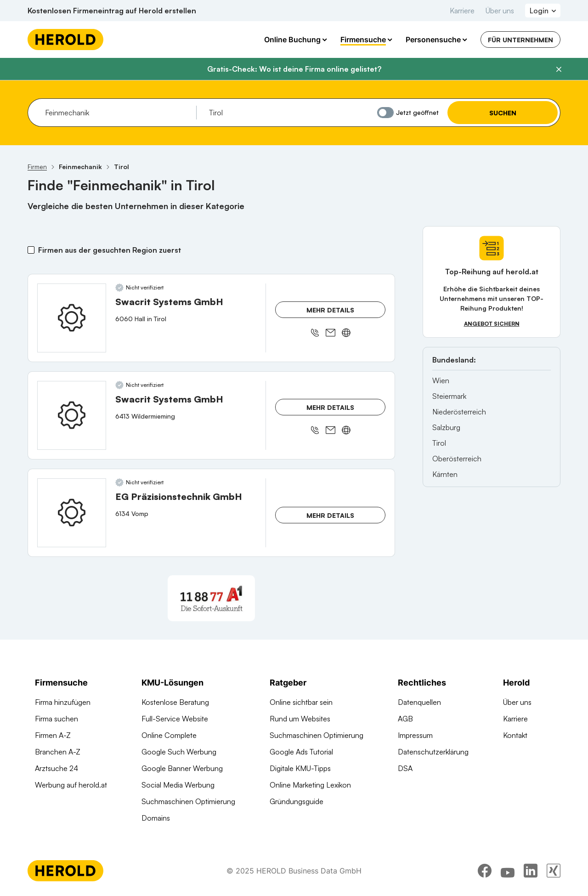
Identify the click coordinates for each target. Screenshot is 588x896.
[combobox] (117, 113)
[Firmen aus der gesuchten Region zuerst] (31, 250)
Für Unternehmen (520, 40)
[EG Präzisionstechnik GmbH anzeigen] (72, 513)
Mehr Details (330, 310)
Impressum (415, 735)
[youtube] (508, 871)
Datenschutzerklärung (433, 752)
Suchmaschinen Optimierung (188, 801)
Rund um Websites (300, 719)
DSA (405, 768)
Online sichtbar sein (301, 702)
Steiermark (449, 396)
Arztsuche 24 (57, 768)
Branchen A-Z (58, 752)
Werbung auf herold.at (71, 785)
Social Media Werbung (178, 785)
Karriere (462, 11)
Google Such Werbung (179, 752)
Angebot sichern (492, 324)
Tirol (439, 443)
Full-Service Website (175, 719)
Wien (441, 380)
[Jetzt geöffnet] (385, 113)
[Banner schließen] (559, 69)
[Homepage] (65, 40)
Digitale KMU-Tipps (300, 768)
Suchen (503, 113)
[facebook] (485, 871)
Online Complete (169, 735)
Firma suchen (57, 719)
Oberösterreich (457, 459)
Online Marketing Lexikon (310, 785)
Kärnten (445, 474)
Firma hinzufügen (63, 702)
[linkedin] (531, 871)
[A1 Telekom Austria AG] (211, 598)
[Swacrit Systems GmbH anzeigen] (72, 318)
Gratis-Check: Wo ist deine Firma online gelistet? (294, 69)
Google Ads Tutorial (301, 752)
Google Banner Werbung (182, 768)
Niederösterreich (459, 412)
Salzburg (446, 427)
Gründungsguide (297, 801)
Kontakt (515, 735)
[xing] (554, 871)
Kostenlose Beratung (175, 702)
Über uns (500, 11)
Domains (156, 818)
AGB (405, 719)
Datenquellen (419, 702)
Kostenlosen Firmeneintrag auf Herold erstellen (112, 11)
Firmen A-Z (53, 735)
